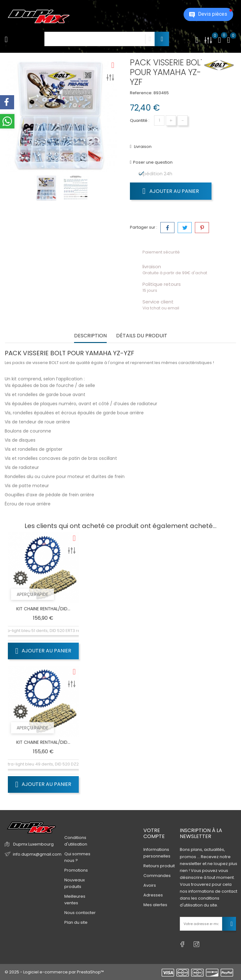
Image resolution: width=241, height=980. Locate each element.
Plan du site (76, 922)
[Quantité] (159, 120)
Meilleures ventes (75, 900)
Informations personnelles (157, 853)
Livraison (142, 147)
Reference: (141, 93)
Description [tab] (90, 336)
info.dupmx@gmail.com (37, 854)
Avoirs (150, 885)
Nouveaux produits (75, 883)
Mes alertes (155, 905)
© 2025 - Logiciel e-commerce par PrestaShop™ (54, 972)
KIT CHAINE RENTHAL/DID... (43, 609)
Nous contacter (80, 913)
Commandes (157, 876)
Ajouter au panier (171, 191)
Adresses (153, 895)
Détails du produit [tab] (142, 336)
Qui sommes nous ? (77, 857)
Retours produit (159, 866)
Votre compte (154, 833)
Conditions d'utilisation (76, 841)
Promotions (76, 870)
